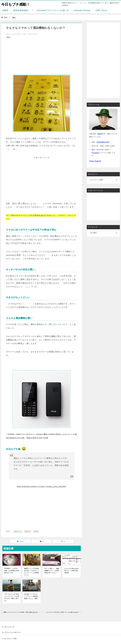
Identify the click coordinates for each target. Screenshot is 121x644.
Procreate (95, 153)
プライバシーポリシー (13, 632)
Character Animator (82, 10)
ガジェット (18, 532)
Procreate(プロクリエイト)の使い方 (53, 10)
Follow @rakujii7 (95, 161)
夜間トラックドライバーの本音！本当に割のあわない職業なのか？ (23, 612)
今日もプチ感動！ (16, 4)
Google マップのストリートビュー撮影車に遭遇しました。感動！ (32, 596)
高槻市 (5, 10)
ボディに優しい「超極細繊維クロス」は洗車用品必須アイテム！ (52, 571)
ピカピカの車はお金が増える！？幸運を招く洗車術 (72, 571)
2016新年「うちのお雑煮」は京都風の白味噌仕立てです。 (12, 571)
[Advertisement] (42, 57)
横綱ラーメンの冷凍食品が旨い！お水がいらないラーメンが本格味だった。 (32, 572)
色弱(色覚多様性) (21, 10)
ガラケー (28, 532)
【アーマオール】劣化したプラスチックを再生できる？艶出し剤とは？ (12, 597)
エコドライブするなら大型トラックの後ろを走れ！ (63, 612)
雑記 (8, 37)
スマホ (36, 532)
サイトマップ (9, 627)
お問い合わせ (101, 10)
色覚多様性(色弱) (103, 142)
